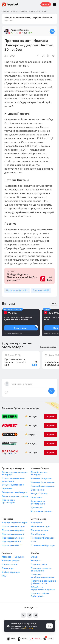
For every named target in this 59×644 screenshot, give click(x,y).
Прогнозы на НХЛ (11, 545)
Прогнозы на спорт (20, 11)
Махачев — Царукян (13, 557)
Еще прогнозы (48, 347)
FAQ (4, 576)
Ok (49, 626)
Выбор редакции (11, 572)
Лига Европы (38, 534)
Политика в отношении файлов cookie (43, 582)
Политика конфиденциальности (43, 576)
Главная (6, 11)
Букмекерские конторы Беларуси (15, 473)
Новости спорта (11, 561)
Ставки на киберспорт (43, 545)
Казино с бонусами (41, 478)
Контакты (36, 561)
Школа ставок (10, 564)
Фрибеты (7, 488)
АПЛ (33, 542)
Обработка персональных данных (43, 588)
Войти (46, 4)
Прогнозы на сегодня (13, 526)
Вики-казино (38, 490)
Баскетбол (35, 11)
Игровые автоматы (41, 511)
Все (54, 304)
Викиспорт (8, 568)
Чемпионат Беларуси (42, 538)
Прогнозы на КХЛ (11, 542)
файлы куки (28, 628)
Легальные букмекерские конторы (21, 408)
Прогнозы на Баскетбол (17, 290)
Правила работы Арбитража (40, 595)
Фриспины (36, 497)
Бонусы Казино (39, 494)
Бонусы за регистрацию (15, 496)
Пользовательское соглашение (41, 569)
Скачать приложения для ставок (13, 480)
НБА (44, 11)
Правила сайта (39, 564)
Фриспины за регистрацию (38, 502)
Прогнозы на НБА (41, 290)
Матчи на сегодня (40, 526)
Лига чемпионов (40, 530)
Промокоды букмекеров (8, 501)
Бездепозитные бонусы (14, 492)
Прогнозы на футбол (13, 530)
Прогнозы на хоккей (13, 534)
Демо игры (37, 507)
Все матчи (36, 523)
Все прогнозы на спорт (14, 523)
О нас (34, 557)
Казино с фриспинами (43, 482)
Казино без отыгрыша (43, 486)
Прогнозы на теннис (13, 538)
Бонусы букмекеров (13, 485)
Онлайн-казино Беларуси (39, 473)
